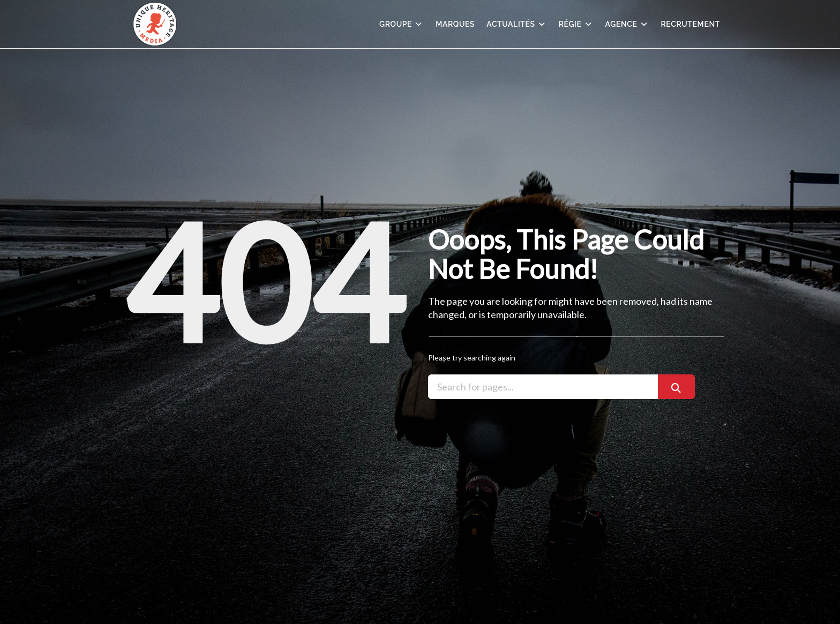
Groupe (402, 24)
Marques (455, 24)
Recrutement (691, 24)
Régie (576, 24)
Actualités (516, 24)
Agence (627, 24)
